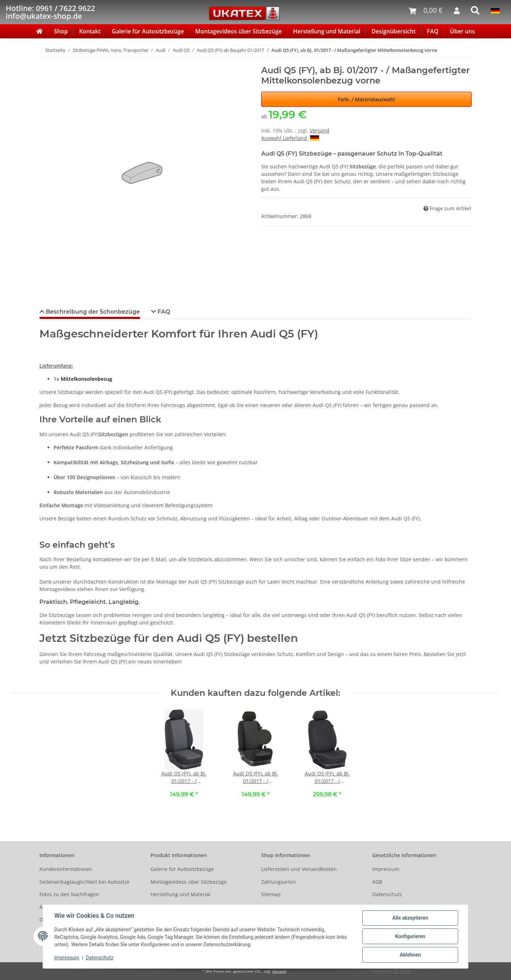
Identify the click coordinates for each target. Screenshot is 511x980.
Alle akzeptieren (410, 918)
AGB (377, 882)
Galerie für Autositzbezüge (148, 31)
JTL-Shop (402, 971)
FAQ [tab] (163, 312)
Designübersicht (394, 31)
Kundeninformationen (66, 869)
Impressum (386, 869)
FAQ (433, 31)
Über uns (462, 31)
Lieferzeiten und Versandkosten (299, 869)
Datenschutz (387, 894)
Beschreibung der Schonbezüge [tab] (92, 312)
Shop (61, 31)
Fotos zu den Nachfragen (69, 894)
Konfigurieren (410, 936)
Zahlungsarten (279, 882)
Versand (320, 131)
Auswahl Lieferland (290, 138)
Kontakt (90, 31)
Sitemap (271, 894)
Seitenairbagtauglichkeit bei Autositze (84, 882)
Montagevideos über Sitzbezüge (238, 31)
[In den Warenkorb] (45, 61)
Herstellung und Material (327, 31)
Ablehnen (410, 955)
